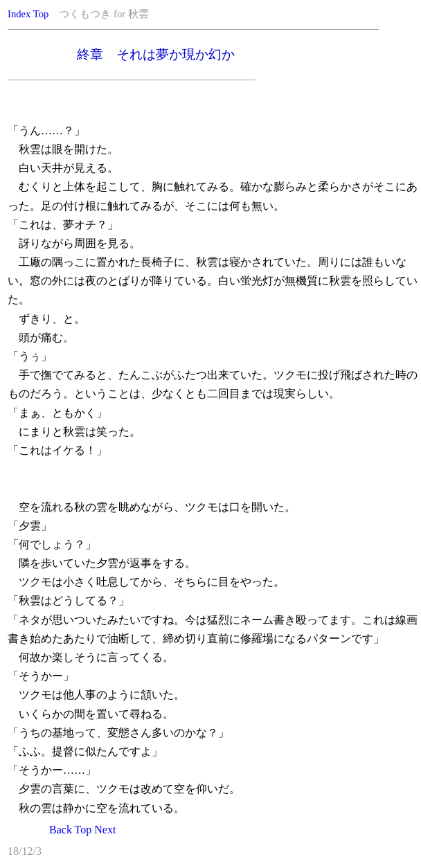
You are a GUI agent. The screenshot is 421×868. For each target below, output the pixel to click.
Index (19, 14)
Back (61, 830)
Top (41, 14)
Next (105, 830)
